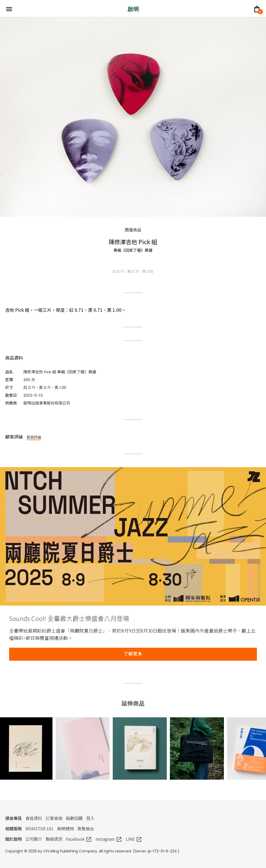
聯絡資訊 (54, 839)
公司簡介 (34, 839)
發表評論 (34, 437)
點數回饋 (74, 818)
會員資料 (34, 818)
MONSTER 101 (39, 829)
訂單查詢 (54, 818)
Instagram (109, 839)
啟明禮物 (65, 829)
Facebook (79, 839)
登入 (90, 818)
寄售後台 (86, 829)
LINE (134, 839)
